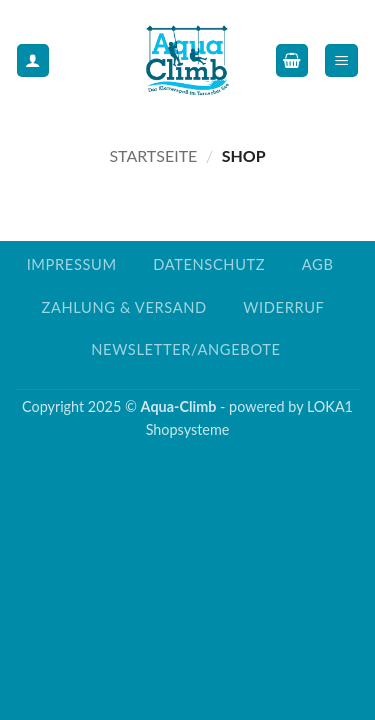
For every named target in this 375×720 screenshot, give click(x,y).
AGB (318, 264)
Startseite (153, 155)
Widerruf (283, 307)
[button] (292, 60)
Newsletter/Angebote (185, 349)
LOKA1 (330, 406)
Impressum (72, 264)
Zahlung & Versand (123, 307)
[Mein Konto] (33, 60)
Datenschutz (209, 264)
